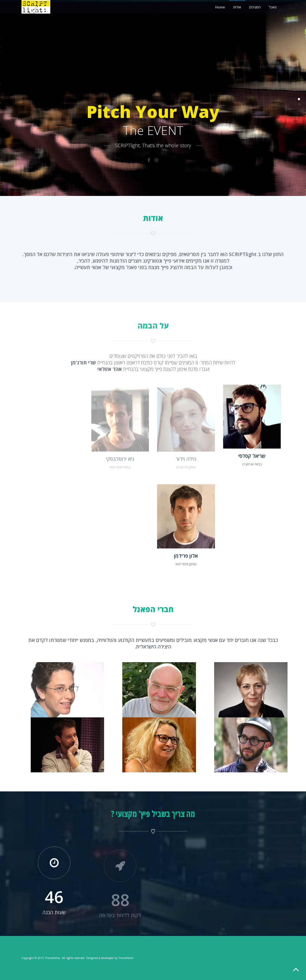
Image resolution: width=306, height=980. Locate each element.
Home (220, 7)
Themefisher (53, 958)
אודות (237, 7)
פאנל (273, 7)
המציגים (255, 7)
